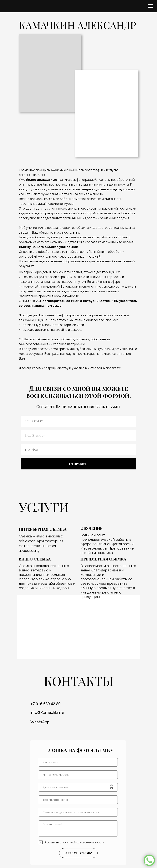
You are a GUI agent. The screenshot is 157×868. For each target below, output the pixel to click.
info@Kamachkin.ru (47, 712)
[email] (78, 775)
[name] (78, 762)
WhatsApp (40, 722)
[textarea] (78, 829)
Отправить (79, 464)
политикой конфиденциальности (83, 842)
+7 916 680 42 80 (45, 704)
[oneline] (78, 800)
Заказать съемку (78, 853)
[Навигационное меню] (150, 6)
